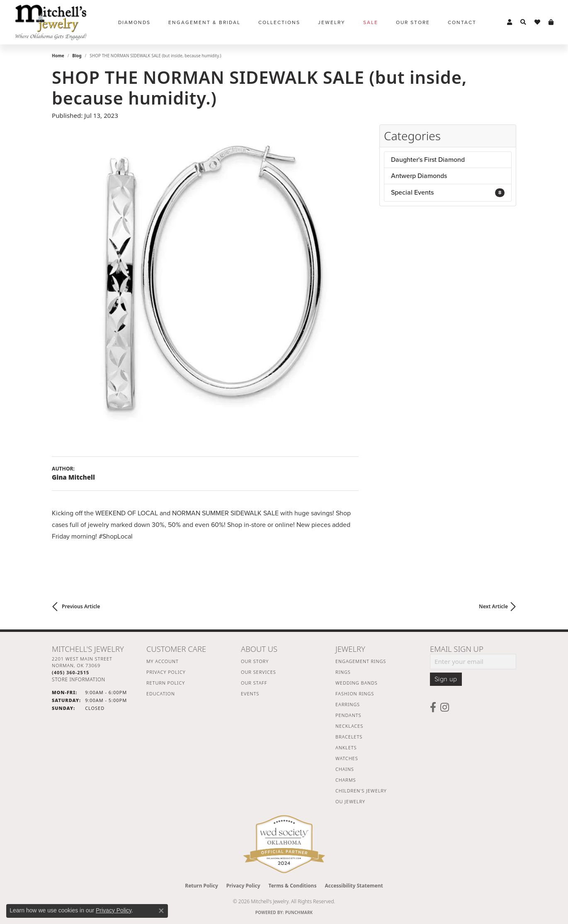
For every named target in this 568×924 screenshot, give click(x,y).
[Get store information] (79, 679)
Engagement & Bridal (204, 22)
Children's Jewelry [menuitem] (361, 791)
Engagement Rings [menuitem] (361, 661)
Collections (279, 22)
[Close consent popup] (161, 911)
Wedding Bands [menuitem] (357, 683)
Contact (462, 22)
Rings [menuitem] (343, 672)
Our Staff (254, 683)
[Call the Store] (70, 672)
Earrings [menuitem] (348, 704)
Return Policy (166, 683)
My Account (163, 661)
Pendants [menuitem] (348, 715)
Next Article (493, 606)
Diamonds (134, 22)
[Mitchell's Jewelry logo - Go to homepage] (51, 22)
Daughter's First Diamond (428, 160)
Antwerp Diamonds (419, 176)
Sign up (446, 679)
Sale (371, 22)
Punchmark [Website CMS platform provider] (299, 912)
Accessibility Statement (354, 886)
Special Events (448, 193)
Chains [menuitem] (345, 769)
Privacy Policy (166, 672)
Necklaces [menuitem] (349, 726)
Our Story (255, 661)
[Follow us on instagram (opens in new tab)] (445, 707)
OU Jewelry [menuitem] (350, 801)
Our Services (259, 672)
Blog (77, 56)
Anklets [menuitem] (346, 747)
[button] (510, 22)
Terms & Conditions (293, 886)
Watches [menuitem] (347, 758)
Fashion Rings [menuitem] (355, 694)
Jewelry (332, 22)
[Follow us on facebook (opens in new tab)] (433, 707)
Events (250, 694)
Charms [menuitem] (346, 780)
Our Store (413, 22)
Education (161, 694)
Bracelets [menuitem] (349, 737)
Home (58, 56)
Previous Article (81, 606)
